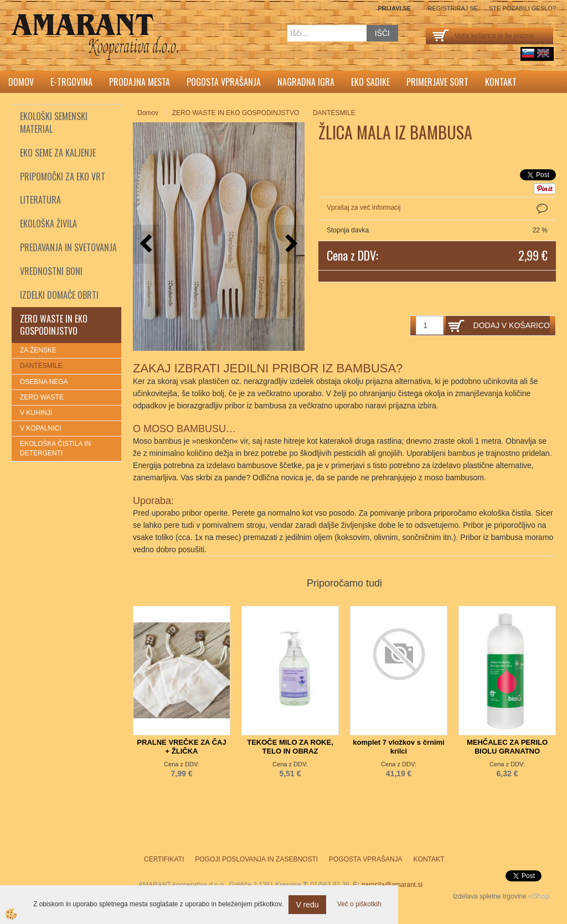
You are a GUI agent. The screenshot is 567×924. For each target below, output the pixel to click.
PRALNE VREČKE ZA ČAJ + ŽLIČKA (181, 747)
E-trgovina (71, 82)
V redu (307, 905)
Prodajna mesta (140, 82)
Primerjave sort (437, 82)
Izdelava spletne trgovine (490, 896)
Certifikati (164, 859)
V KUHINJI (36, 413)
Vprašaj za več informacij (364, 207)
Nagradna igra (306, 82)
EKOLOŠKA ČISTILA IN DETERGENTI (55, 448)
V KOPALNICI (40, 428)
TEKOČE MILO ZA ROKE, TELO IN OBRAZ (290, 747)
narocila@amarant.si (392, 885)
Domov (21, 82)
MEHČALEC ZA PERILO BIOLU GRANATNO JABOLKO (507, 751)
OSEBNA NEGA (44, 382)
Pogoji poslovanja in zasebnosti (256, 859)
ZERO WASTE (42, 397)
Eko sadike (370, 82)
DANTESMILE (41, 366)
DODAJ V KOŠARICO (512, 325)
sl (528, 53)
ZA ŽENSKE (38, 350)
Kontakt (501, 82)
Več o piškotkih (359, 904)
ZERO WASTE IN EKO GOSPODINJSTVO (236, 113)
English (543, 53)
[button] (290, 244)
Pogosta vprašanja (224, 82)
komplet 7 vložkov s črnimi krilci (398, 747)
